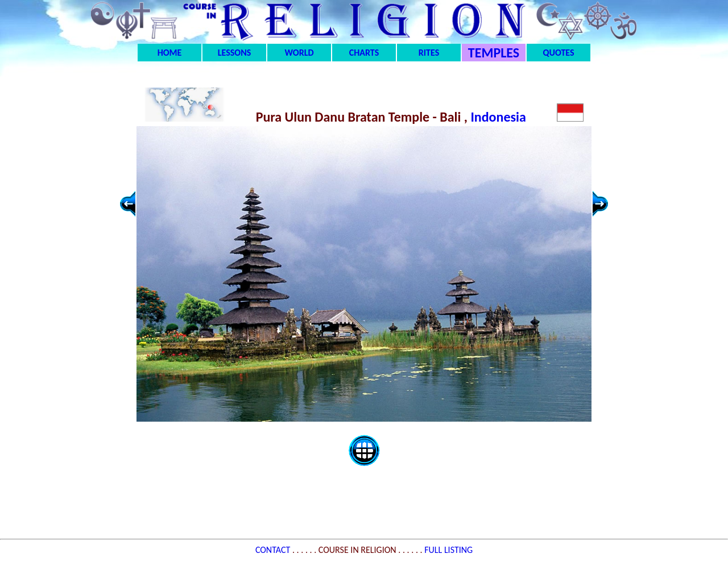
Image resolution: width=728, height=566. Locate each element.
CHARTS (364, 53)
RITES (429, 53)
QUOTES (558, 53)
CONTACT (274, 550)
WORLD (299, 53)
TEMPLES (494, 53)
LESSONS (234, 53)
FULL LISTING (448, 550)
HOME (170, 53)
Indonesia (500, 117)
